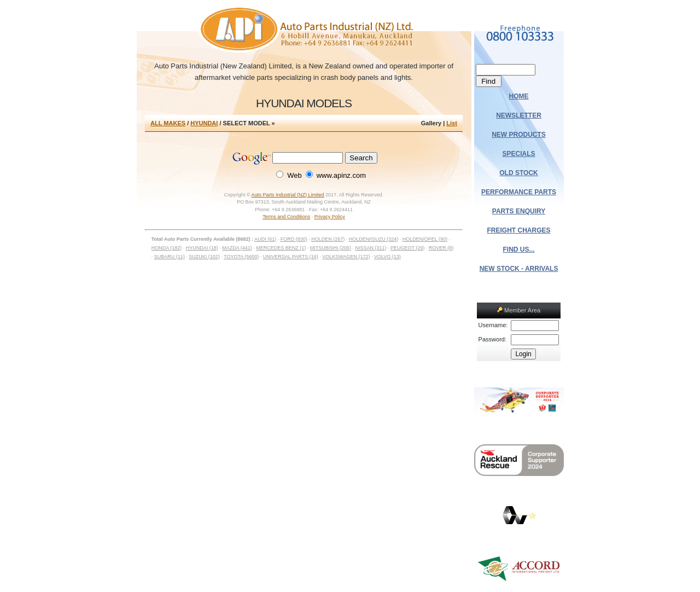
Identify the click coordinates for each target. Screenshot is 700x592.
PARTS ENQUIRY (519, 211)
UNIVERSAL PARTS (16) (291, 257)
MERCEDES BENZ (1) (281, 248)
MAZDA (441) (237, 248)
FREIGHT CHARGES (519, 230)
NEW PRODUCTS (519, 135)
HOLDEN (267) (328, 239)
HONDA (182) (167, 248)
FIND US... (519, 249)
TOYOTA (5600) (241, 257)
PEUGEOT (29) (407, 248)
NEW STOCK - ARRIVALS (519, 269)
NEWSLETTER (519, 115)
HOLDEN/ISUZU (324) (374, 239)
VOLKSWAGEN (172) (346, 257)
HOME (519, 96)
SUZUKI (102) (204, 257)
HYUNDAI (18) (202, 248)
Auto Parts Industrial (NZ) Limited (288, 195)
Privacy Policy (330, 217)
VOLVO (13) (387, 257)
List (452, 123)
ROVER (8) (441, 248)
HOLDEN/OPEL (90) (425, 239)
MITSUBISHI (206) (331, 248)
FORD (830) (294, 239)
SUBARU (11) (170, 257)
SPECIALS (519, 154)
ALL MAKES (168, 123)
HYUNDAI (204, 123)
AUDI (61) (265, 239)
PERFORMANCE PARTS (519, 192)
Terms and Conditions (286, 217)
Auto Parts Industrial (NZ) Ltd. (304, 30)
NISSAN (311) (371, 248)
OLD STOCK (518, 173)
